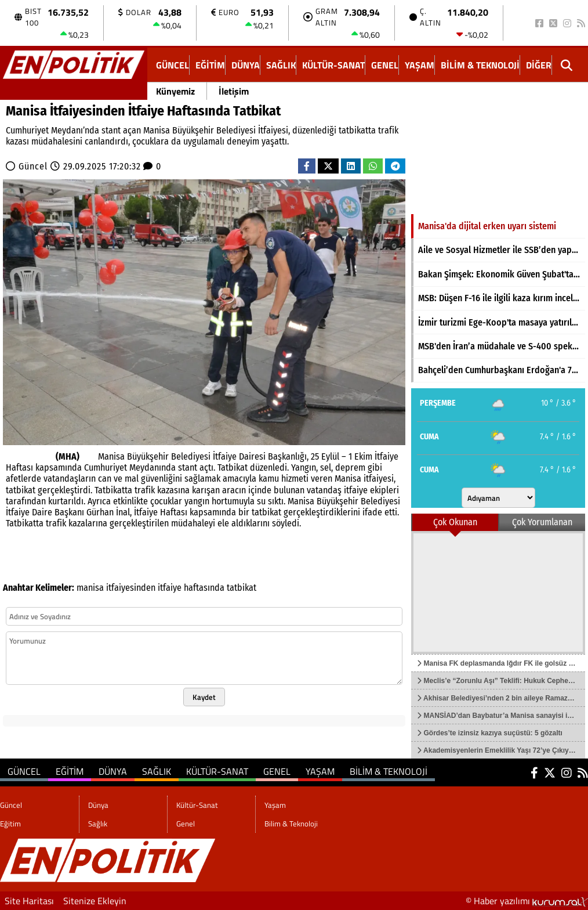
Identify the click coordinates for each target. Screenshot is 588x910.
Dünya (246, 65)
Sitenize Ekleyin (95, 901)
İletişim (234, 91)
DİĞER (539, 65)
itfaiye (170, 588)
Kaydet (204, 697)
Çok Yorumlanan (542, 522)
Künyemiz (175, 91)
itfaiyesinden (131, 588)
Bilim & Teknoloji (480, 65)
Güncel (173, 65)
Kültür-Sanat (333, 65)
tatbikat (242, 588)
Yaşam (420, 65)
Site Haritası (29, 901)
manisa (90, 588)
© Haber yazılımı (527, 901)
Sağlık (281, 65)
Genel (385, 65)
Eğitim (210, 65)
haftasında (204, 588)
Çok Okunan (455, 522)
